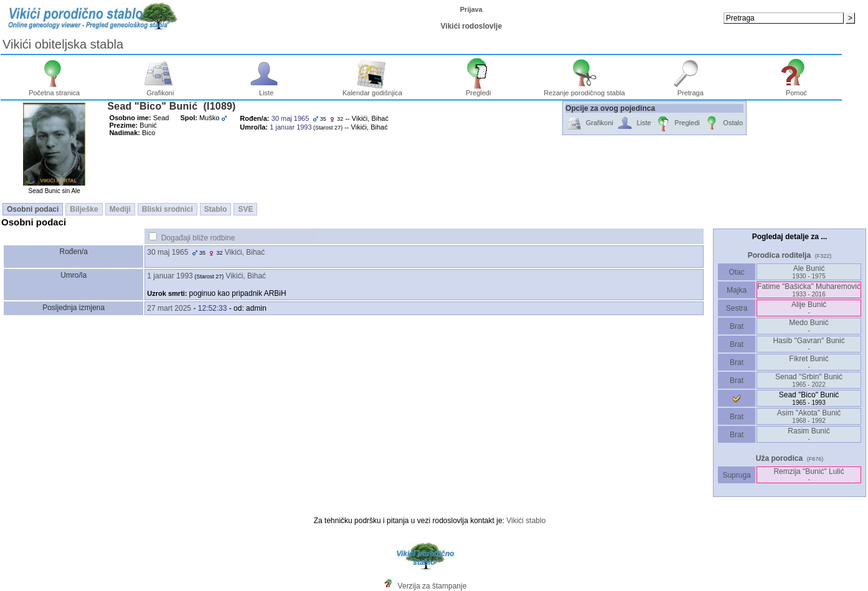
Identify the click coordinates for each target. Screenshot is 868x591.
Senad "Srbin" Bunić (809, 380)
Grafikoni (160, 90)
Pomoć (797, 90)
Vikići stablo (526, 521)
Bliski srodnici (167, 209)
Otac (737, 272)
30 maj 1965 (167, 252)
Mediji (120, 209)
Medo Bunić (809, 326)
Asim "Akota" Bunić (809, 416)
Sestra (737, 308)
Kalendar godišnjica (372, 90)
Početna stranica (54, 90)
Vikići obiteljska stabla (63, 44)
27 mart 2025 (169, 308)
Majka (737, 290)
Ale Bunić (809, 272)
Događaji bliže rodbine (198, 238)
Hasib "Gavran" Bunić (809, 344)
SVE (245, 209)
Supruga (737, 475)
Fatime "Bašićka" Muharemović (809, 290)
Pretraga (690, 90)
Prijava (471, 9)
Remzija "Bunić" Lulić (809, 475)
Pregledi (479, 90)
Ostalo (723, 124)
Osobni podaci (33, 209)
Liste (266, 90)
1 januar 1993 (170, 276)
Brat (737, 326)
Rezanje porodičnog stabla (584, 90)
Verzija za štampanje (432, 586)
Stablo (216, 209)
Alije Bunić (809, 308)
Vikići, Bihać (245, 252)
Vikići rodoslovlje (471, 26)
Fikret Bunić (809, 362)
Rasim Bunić (809, 434)
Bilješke (84, 209)
